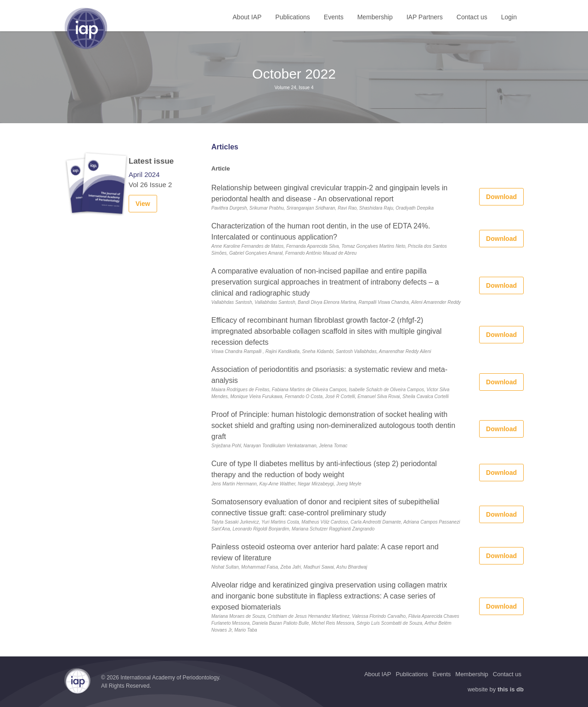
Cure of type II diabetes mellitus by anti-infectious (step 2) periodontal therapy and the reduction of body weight (324, 469)
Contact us (472, 17)
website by (496, 689)
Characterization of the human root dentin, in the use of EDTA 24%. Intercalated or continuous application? (321, 231)
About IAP (247, 17)
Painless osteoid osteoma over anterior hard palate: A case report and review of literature (325, 552)
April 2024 (144, 174)
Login (509, 17)
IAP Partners (425, 17)
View (143, 204)
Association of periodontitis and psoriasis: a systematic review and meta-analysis (329, 375)
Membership (375, 17)
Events (334, 17)
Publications (293, 17)
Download (501, 197)
